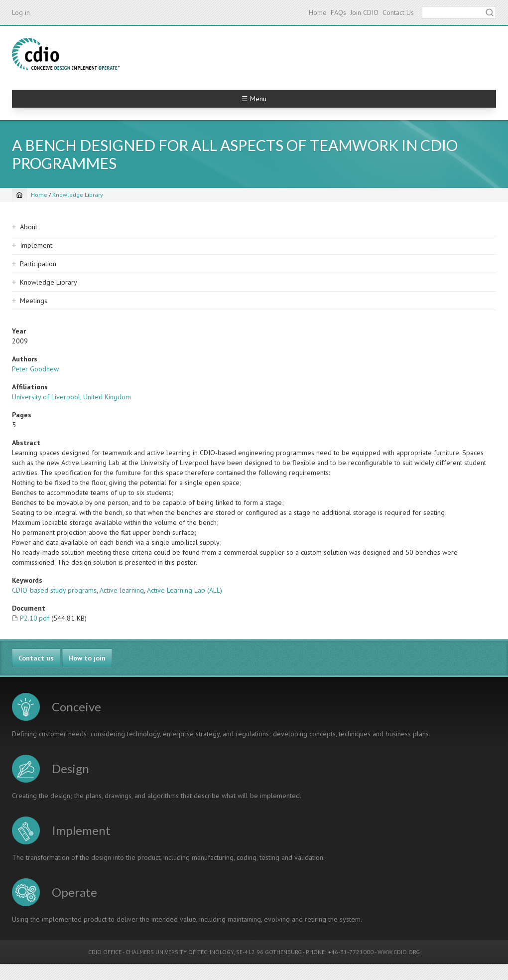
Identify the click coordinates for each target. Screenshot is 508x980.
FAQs (338, 12)
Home (318, 12)
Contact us (36, 658)
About (29, 227)
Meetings (34, 301)
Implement (36, 245)
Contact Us (398, 12)
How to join (87, 658)
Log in (21, 12)
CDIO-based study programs (54, 590)
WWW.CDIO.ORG (399, 952)
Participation (38, 264)
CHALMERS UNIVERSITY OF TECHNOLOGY (180, 952)
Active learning (122, 590)
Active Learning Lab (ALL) (185, 590)
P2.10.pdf (35, 618)
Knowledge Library (78, 195)
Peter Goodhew (35, 369)
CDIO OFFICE (105, 952)
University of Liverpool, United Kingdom (71, 397)
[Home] (19, 195)
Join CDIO (364, 12)
